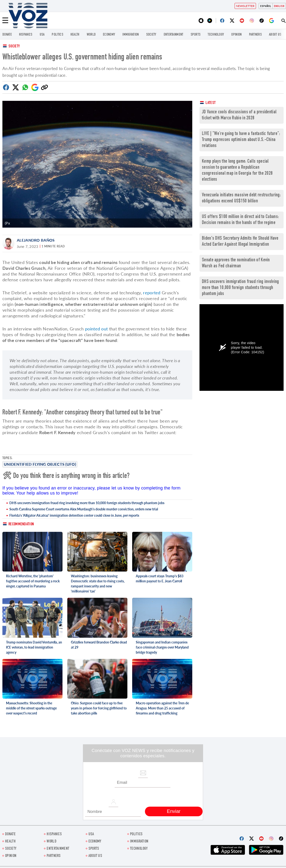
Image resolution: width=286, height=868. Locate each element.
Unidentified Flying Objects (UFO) (40, 464)
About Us (275, 35)
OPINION (236, 35)
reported (152, 293)
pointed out (96, 329)
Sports (196, 35)
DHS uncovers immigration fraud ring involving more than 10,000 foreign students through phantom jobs (87, 503)
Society (14, 47)
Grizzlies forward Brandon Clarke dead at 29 (99, 645)
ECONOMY (109, 35)
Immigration (131, 35)
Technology (216, 35)
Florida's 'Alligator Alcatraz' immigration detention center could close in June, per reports (74, 515)
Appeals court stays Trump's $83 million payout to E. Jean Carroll (160, 579)
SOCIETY (151, 35)
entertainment (174, 35)
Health (75, 35)
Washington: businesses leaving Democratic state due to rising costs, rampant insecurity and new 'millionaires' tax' (98, 584)
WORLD (91, 35)
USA (42, 35)
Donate (7, 35)
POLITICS (57, 35)
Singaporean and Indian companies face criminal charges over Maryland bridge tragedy (162, 647)
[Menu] (5, 20)
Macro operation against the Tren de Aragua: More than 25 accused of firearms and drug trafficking (162, 708)
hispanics (26, 35)
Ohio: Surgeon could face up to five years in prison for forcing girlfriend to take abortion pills (99, 708)
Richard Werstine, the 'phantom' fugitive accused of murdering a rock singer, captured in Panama (33, 581)
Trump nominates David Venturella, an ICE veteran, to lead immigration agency (34, 647)
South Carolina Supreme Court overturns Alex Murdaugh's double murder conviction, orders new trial (84, 509)
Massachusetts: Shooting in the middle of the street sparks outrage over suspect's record (31, 708)
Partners (255, 35)
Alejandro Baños (36, 240)
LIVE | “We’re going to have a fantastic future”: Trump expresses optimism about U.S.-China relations (241, 140)
